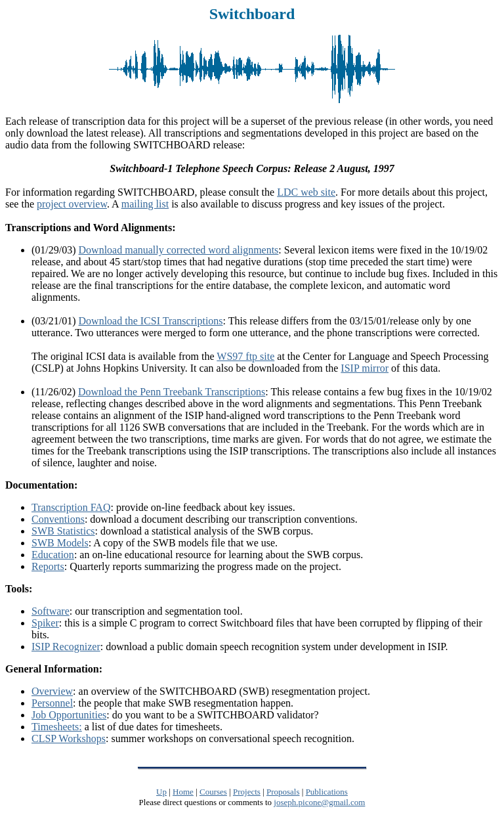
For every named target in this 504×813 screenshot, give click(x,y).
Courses (213, 792)
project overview (72, 204)
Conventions (58, 519)
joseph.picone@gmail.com (319, 802)
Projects (247, 792)
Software (51, 611)
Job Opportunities (69, 715)
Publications (327, 792)
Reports (48, 566)
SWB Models (60, 543)
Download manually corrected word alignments (179, 250)
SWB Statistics (63, 531)
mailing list (145, 204)
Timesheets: (57, 727)
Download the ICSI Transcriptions (151, 321)
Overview (52, 691)
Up (161, 792)
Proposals (283, 792)
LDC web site (306, 192)
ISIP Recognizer (66, 647)
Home (183, 792)
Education (53, 555)
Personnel (52, 703)
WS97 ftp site (245, 356)
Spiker (45, 623)
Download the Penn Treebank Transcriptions (172, 392)
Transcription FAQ (71, 507)
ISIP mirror (365, 368)
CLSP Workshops (69, 738)
